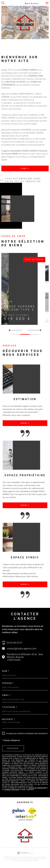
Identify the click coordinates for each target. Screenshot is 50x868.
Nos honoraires (10, 859)
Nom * (6, 671)
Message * (9, 719)
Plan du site (21, 859)
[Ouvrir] (3, 3)
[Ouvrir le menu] (47, 3)
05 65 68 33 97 (15, 643)
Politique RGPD (26, 861)
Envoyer (13, 748)
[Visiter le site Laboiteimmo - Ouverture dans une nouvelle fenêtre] (25, 853)
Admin (43, 859)
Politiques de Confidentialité (37, 788)
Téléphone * (10, 707)
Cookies (35, 861)
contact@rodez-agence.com (22, 649)
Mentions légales (33, 859)
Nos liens (16, 861)
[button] (40, 330)
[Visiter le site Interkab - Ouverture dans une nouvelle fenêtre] (18, 811)
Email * (7, 695)
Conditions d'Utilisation (12, 790)
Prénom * (8, 683)
